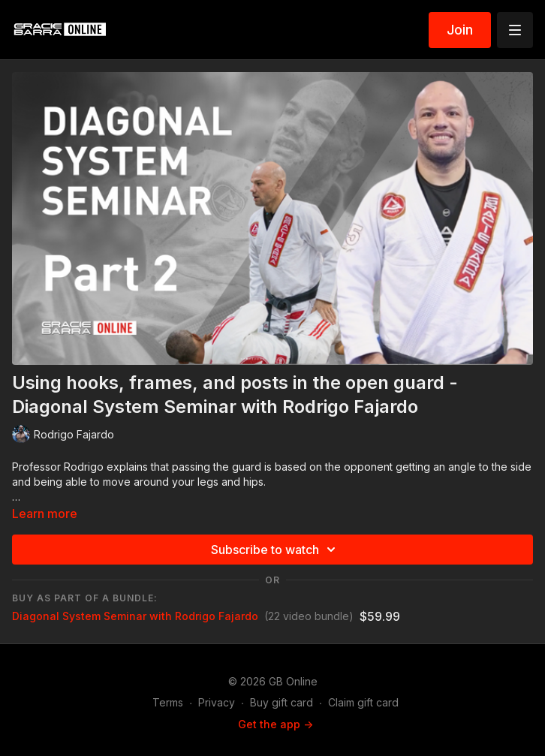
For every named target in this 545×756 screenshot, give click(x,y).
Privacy (217, 702)
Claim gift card (363, 702)
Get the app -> (276, 724)
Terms (168, 702)
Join (460, 30)
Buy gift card (282, 702)
